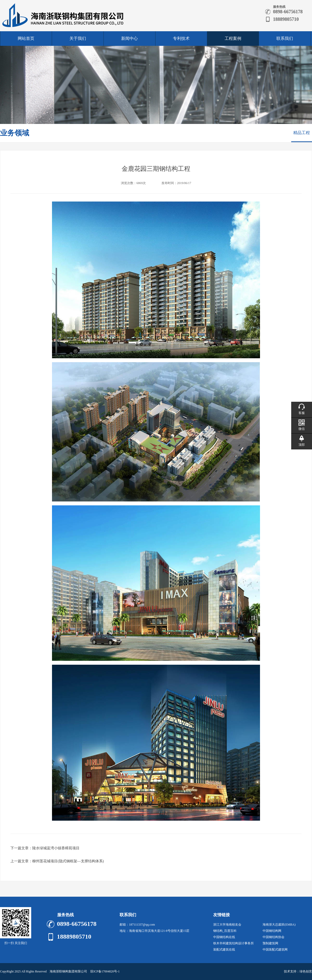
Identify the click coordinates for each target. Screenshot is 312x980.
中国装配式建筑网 (275, 950)
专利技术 (181, 38)
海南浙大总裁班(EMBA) (279, 925)
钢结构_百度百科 (225, 931)
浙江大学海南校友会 (227, 925)
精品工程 (302, 133)
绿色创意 (306, 971)
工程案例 (233, 38)
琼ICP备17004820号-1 (105, 971)
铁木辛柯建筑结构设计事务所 (233, 943)
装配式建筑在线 (224, 950)
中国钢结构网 (272, 931)
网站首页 (26, 38)
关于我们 (78, 38)
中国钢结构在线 (224, 937)
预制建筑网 (270, 943)
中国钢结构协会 (274, 937)
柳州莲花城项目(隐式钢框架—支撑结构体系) (68, 861)
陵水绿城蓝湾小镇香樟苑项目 (56, 848)
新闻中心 (129, 38)
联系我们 (285, 38)
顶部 (302, 445)
